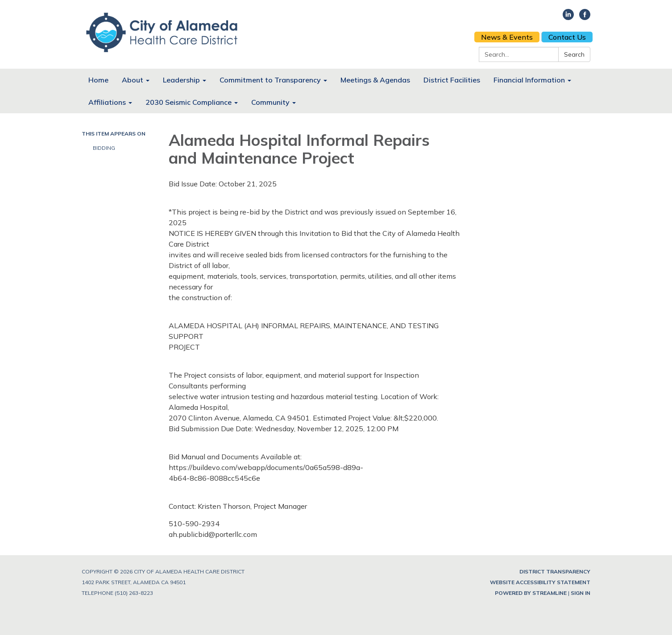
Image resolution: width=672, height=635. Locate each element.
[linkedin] (568, 17)
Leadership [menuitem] (181, 80)
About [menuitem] (133, 80)
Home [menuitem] (98, 80)
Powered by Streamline (531, 593)
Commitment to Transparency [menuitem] (270, 80)
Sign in (581, 593)
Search (574, 54)
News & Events (507, 37)
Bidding (105, 148)
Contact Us (567, 37)
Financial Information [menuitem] (529, 80)
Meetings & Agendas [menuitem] (375, 80)
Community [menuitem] (270, 102)
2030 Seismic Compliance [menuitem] (189, 102)
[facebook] (585, 17)
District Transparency (555, 571)
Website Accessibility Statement (540, 582)
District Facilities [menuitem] (452, 80)
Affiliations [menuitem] (107, 102)
